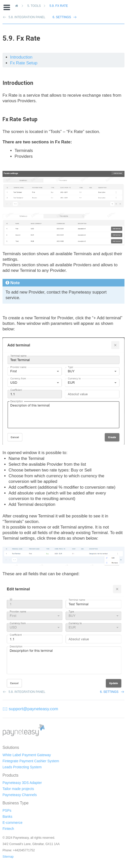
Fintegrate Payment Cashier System (31, 761)
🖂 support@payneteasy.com (30, 709)
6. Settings (62, 17)
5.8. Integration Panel (27, 692)
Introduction (21, 57)
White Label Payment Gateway (27, 755)
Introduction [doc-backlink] (18, 83)
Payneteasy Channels (20, 795)
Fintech (8, 829)
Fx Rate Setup (24, 63)
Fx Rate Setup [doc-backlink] (20, 119)
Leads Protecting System (22, 767)
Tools (35, 6)
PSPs (7, 810)
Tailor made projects (18, 789)
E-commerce (12, 823)
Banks (7, 817)
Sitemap (8, 857)
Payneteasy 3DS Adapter (22, 783)
